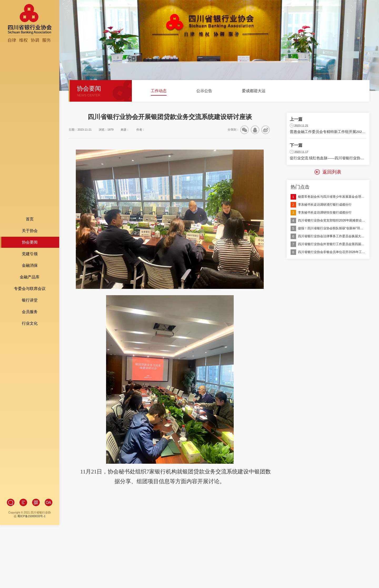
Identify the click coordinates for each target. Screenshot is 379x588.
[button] (142, 93)
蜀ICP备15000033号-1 (31, 462)
